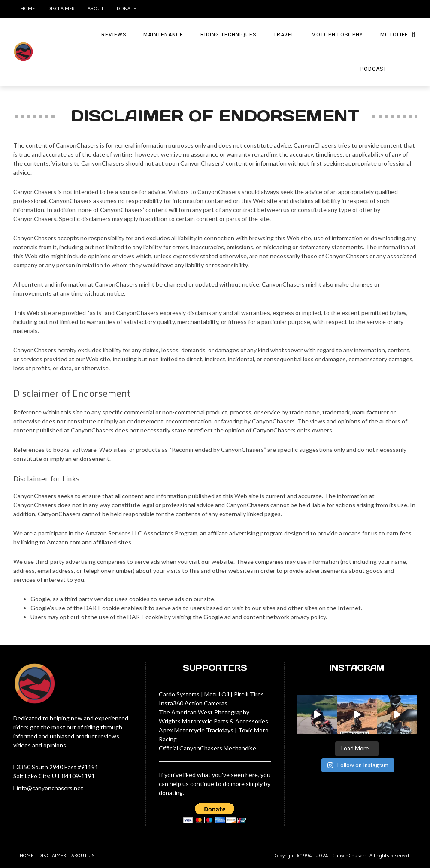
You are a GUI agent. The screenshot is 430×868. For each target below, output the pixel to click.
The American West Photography (204, 712)
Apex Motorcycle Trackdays (196, 730)
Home (28, 8)
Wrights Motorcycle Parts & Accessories (213, 721)
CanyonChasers (350, 855)
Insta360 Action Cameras (193, 703)
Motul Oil (217, 694)
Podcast (374, 69)
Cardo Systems (179, 694)
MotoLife (394, 35)
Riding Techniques (228, 35)
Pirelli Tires (249, 694)
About (96, 8)
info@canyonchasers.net (50, 788)
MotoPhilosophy (337, 35)
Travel (284, 35)
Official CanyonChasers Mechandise (207, 748)
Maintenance (163, 35)
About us (83, 855)
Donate (126, 8)
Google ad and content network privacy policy (265, 617)
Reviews (114, 35)
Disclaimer (61, 8)
